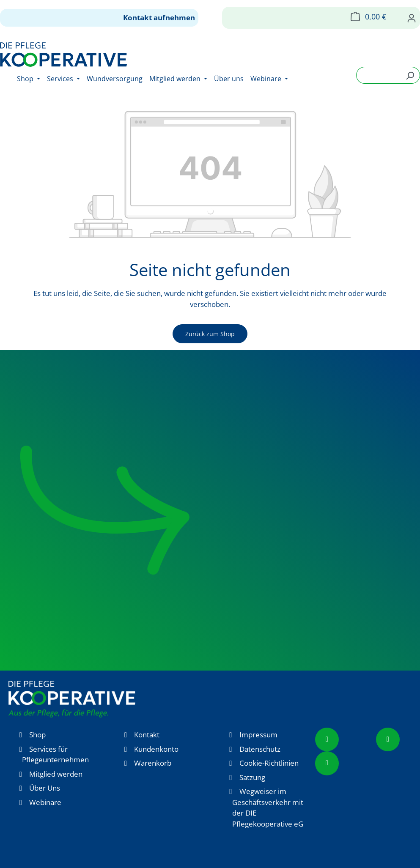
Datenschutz (260, 749)
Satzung (252, 777)
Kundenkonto (156, 749)
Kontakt (147, 735)
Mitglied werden (56, 774)
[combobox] (378, 75)
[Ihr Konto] (412, 18)
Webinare (45, 802)
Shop (37, 735)
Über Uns (45, 788)
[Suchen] (410, 75)
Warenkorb (153, 763)
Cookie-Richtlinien (269, 763)
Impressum (258, 735)
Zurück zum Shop (210, 334)
